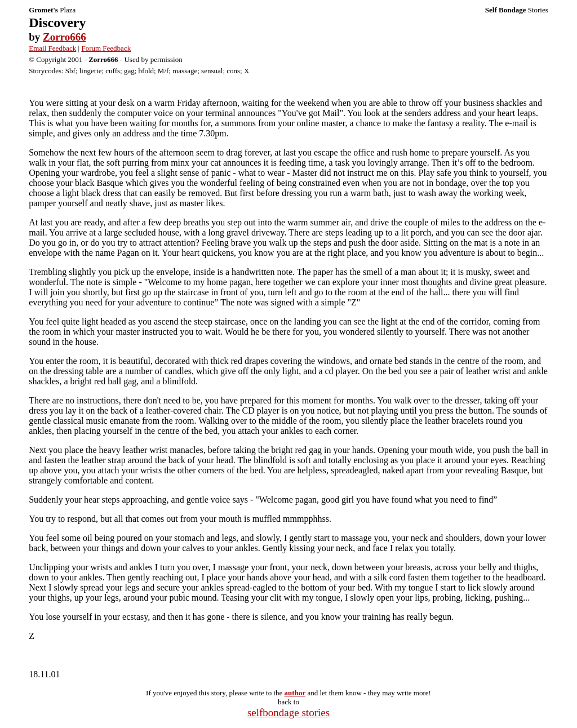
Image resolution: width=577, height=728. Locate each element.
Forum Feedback (106, 48)
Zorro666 (65, 37)
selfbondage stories (288, 713)
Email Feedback (52, 48)
